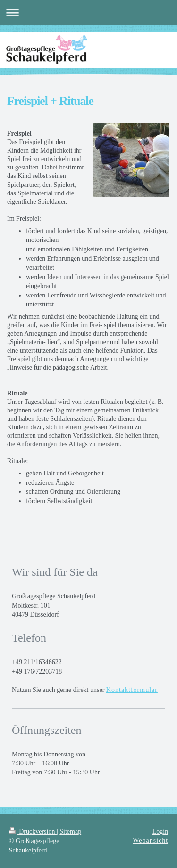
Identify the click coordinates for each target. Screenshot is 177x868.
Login (160, 832)
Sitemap (70, 832)
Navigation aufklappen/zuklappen (88, 12)
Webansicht (150, 840)
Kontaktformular (132, 690)
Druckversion (33, 832)
